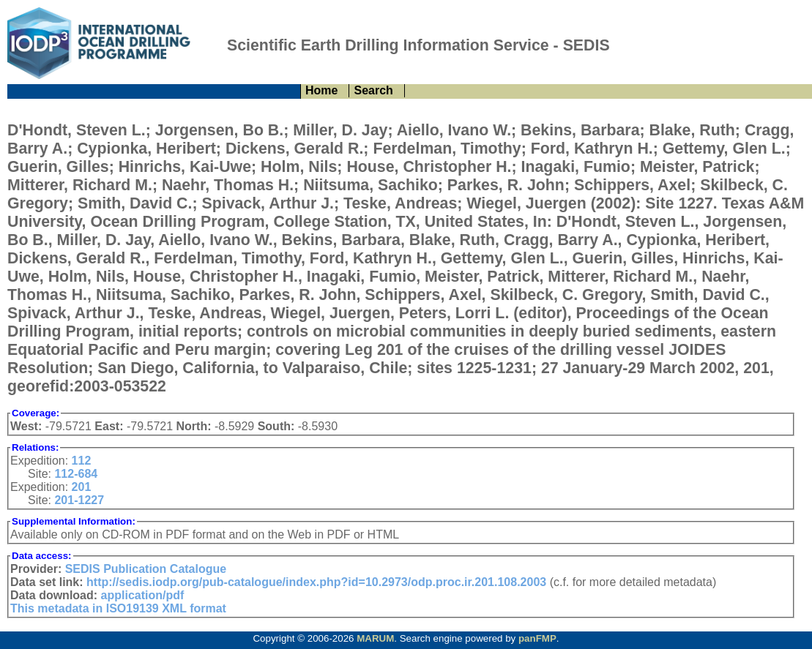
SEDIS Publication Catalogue (146, 569)
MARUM (375, 638)
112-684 (76, 474)
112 (82, 461)
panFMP (537, 638)
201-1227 (79, 500)
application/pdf (143, 595)
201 (82, 487)
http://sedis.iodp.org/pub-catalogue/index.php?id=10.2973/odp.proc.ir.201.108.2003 (316, 582)
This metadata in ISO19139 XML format (118, 608)
